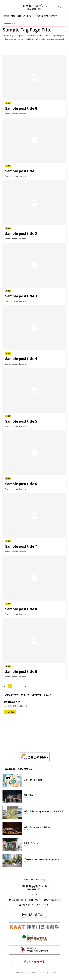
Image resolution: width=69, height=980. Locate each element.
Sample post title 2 (21, 233)
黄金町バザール (31, 843)
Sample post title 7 (21, 546)
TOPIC (26, 798)
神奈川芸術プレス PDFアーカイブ (36, 905)
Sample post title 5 (21, 421)
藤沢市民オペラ (31, 795)
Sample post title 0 (21, 108)
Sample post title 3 (21, 296)
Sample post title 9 (21, 671)
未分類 (8, 103)
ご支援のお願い (54, 900)
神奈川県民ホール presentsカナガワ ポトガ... (45, 811)
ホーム (26, 879)
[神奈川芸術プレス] (34, 7)
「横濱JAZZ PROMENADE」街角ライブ (41, 859)
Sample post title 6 (21, 484)
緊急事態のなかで (12, 702)
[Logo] (34, 887)
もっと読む (10, 712)
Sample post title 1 (21, 171)
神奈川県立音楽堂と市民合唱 (37, 827)
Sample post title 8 (21, 609)
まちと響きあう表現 (33, 780)
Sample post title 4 (21, 358)
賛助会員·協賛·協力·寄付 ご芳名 (25, 900)
